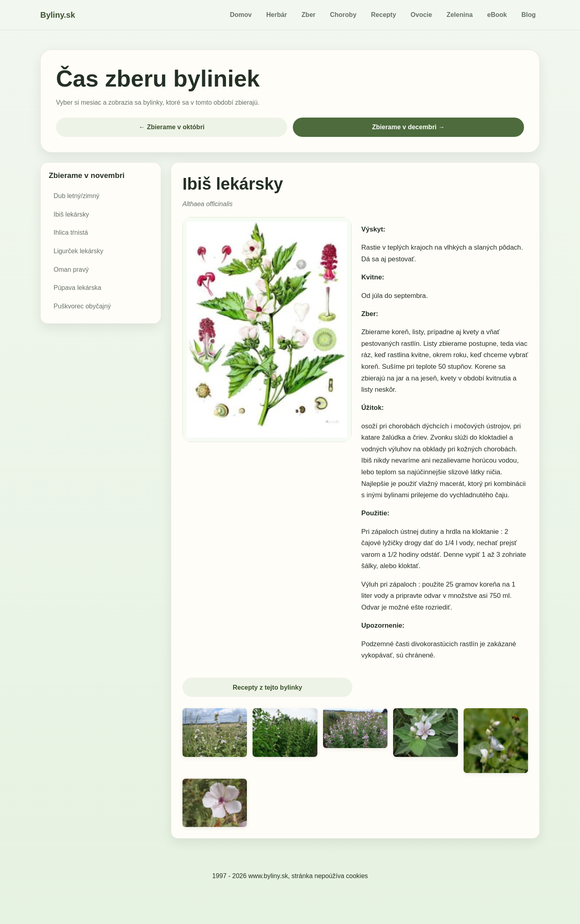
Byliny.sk (58, 15)
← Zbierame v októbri (172, 127)
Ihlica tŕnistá (71, 233)
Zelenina (460, 15)
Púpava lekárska (77, 288)
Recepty (383, 15)
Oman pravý (71, 270)
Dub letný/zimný (77, 196)
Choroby (343, 15)
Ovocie (421, 15)
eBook (497, 15)
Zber (309, 15)
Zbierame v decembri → (409, 127)
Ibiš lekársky (71, 214)
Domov (241, 15)
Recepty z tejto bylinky (268, 687)
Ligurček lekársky (79, 251)
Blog (528, 15)
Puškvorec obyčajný (82, 306)
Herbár (277, 15)
